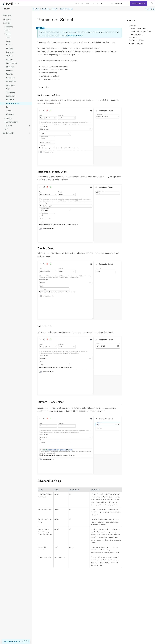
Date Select (133, 37)
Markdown (10, 114)
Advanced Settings (136, 43)
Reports (7, 34)
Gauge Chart (11, 96)
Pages (7, 30)
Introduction (7, 16)
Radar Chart (11, 78)
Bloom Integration (11, 122)
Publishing (8, 118)
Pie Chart (10, 49)
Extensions (8, 126)
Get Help (101, 4)
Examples (133, 26)
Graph (8, 41)
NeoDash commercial (75, 35)
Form (8, 107)
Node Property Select (139, 29)
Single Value (11, 92)
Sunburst (10, 60)
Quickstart (7, 19)
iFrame (9, 111)
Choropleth (10, 67)
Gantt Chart (11, 85)
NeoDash (36, 9)
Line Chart (10, 52)
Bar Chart (10, 45)
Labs (17, 4)
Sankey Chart (11, 82)
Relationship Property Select (141, 32)
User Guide (7, 23)
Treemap (9, 74)
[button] (152, 4)
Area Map (10, 70)
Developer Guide (9, 133)
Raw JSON (10, 100)
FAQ (6, 129)
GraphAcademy (117, 4)
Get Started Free (139, 4)
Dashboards (9, 27)
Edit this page (150, 9)
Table (8, 38)
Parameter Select (13, 103)
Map (8, 89)
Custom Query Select (137, 40)
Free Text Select (137, 34)
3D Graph (10, 56)
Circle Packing (12, 63)
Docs (77, 4)
